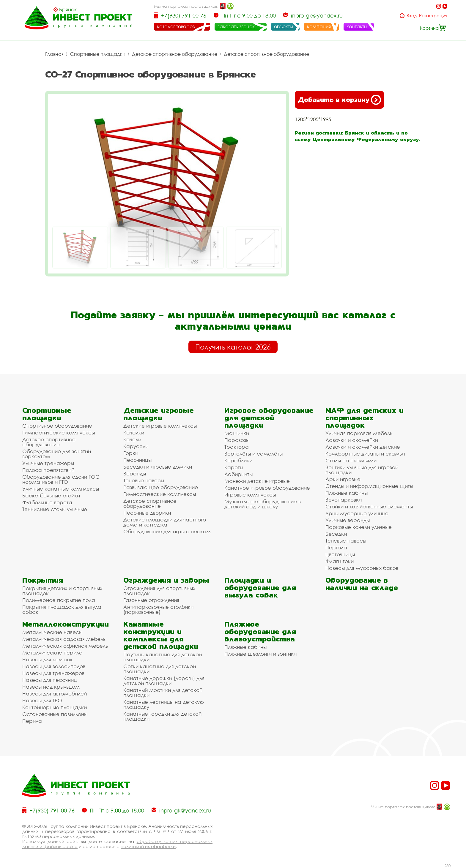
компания (319, 26)
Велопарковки (344, 500)
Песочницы (137, 460)
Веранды (135, 473)
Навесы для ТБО (42, 700)
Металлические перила (52, 653)
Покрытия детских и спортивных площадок (62, 591)
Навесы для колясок (48, 659)
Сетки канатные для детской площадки (160, 669)
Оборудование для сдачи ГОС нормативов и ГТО (61, 479)
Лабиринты (238, 474)
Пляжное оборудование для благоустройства (260, 631)
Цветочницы (340, 554)
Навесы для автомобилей (55, 694)
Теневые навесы (144, 480)
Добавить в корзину (339, 100)
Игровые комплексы (250, 495)
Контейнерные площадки (55, 707)
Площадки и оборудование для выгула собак (260, 588)
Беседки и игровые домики (158, 467)
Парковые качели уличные (359, 527)
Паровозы (237, 440)
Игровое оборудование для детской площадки (269, 418)
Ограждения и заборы (166, 580)
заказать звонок (236, 26)
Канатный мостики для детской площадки (163, 692)
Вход (412, 16)
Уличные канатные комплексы (61, 489)
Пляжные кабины (347, 493)
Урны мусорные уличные (357, 513)
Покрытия (43, 580)
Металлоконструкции (66, 624)
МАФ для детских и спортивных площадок (365, 418)
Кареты (234, 467)
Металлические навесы (52, 632)
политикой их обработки (148, 846)
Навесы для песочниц (50, 680)
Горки (131, 453)
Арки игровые (343, 479)
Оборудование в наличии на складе (362, 584)
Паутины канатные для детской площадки (163, 657)
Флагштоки (340, 561)
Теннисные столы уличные (55, 509)
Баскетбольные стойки (51, 495)
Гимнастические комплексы (59, 433)
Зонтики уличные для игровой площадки (362, 470)
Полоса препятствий (48, 470)
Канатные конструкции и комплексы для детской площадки (161, 635)
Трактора (237, 447)
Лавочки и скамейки (352, 440)
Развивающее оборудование (161, 487)
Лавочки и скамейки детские (363, 447)
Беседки (336, 534)
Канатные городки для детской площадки (162, 716)
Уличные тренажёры (48, 463)
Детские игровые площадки (159, 414)
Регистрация (433, 16)
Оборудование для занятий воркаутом (57, 454)
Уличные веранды (348, 520)
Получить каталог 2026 (233, 347)
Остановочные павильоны (55, 714)
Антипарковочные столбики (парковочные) (158, 609)
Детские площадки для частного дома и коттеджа (165, 522)
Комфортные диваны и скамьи (365, 454)
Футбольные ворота (47, 502)
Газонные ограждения (151, 600)
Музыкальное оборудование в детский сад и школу (263, 504)
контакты (357, 26)
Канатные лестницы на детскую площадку (164, 704)
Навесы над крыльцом (51, 687)
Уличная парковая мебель (359, 433)
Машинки (237, 433)
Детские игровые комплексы (160, 426)
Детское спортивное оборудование (175, 54)
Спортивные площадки (98, 54)
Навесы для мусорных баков (362, 568)
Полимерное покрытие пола (59, 600)
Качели (132, 439)
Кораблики (238, 460)
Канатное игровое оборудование (267, 488)
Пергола (336, 547)
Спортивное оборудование (57, 426)
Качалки (134, 433)
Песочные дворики (147, 513)
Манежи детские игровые (257, 481)
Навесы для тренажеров (53, 673)
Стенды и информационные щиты (369, 486)
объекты (284, 26)
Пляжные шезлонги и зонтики (260, 654)
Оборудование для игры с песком (167, 531)
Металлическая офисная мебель (65, 646)
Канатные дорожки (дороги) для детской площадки (164, 681)
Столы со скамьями (351, 460)
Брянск (68, 10)
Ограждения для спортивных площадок (159, 591)
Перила (32, 721)
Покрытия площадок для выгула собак (62, 609)
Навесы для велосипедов (54, 666)
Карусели (136, 446)
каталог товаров (176, 26)
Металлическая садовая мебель (64, 639)
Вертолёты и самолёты (254, 454)
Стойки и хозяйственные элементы (369, 506)
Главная (54, 54)
